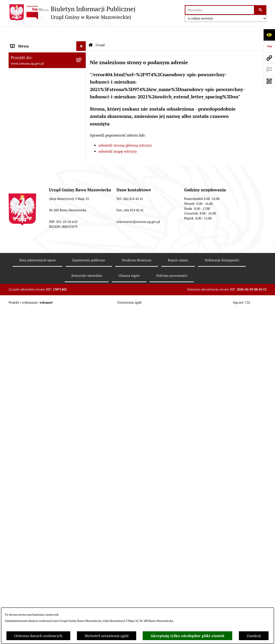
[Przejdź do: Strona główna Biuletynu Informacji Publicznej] (91, 32)
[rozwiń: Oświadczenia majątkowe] (82, 417)
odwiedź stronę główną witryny (125, 132)
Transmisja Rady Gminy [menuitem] (31, 496)
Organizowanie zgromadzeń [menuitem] (34, 427)
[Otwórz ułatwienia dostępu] (269, 35)
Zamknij (254, 636)
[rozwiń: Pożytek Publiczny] (82, 446)
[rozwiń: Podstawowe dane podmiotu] (82, 55)
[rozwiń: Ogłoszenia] (82, 408)
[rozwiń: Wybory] (82, 506)
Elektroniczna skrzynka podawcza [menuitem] (39, 353)
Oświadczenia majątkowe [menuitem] (32, 417)
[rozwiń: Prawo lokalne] (82, 155)
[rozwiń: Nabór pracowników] (82, 291)
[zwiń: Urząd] (82, 43)
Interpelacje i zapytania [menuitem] (31, 363)
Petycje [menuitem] (17, 471)
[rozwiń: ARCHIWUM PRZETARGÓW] (82, 260)
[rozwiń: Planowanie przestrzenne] (82, 167)
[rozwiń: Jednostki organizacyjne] (82, 334)
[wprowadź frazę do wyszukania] (220, 10)
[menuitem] (47, 55)
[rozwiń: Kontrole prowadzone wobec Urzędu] (82, 303)
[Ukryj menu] (81, 33)
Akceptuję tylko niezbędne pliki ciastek (187, 636)
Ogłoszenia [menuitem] (20, 407)
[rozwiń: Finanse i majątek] (82, 192)
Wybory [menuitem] (17, 506)
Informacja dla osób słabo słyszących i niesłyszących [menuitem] (43, 385)
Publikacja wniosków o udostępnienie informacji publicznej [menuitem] (42, 484)
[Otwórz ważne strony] (269, 70)
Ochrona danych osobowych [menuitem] (35, 436)
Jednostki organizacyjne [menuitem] (31, 334)
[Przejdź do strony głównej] (72, 13)
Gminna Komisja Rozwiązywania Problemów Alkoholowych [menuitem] (38, 459)
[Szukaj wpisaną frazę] (260, 10)
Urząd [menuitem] (16, 43)
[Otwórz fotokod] (269, 81)
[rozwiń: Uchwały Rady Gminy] (82, 117)
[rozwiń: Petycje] (82, 471)
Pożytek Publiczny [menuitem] (26, 446)
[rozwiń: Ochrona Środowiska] (82, 223)
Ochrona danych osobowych (38, 636)
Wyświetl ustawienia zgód (107, 636)
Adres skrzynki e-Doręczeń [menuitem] (34, 344)
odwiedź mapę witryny (118, 139)
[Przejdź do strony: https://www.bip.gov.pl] (269, 46)
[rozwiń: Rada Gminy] (82, 105)
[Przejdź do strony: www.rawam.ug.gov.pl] (269, 58)
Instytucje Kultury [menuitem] (26, 373)
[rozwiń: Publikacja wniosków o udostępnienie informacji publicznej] (82, 481)
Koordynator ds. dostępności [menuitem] (35, 398)
